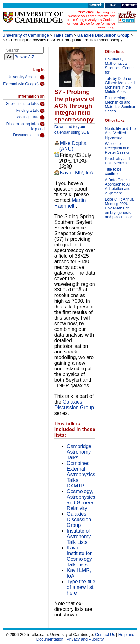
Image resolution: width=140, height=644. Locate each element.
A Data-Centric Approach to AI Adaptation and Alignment (118, 187)
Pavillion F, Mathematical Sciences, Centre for (119, 66)
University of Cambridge (26, 35)
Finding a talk (30, 111)
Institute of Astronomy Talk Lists (79, 536)
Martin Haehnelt (70, 203)
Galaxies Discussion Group (103, 35)
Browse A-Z (24, 57)
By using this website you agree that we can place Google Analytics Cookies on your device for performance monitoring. (91, 20)
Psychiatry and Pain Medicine (118, 161)
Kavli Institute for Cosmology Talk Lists (79, 556)
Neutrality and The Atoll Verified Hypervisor (121, 133)
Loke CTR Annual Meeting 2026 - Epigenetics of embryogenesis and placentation (120, 208)
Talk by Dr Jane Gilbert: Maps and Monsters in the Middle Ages (120, 85)
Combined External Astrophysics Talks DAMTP (81, 474)
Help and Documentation (29, 132)
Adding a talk (31, 117)
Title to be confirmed (113, 172)
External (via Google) (24, 84)
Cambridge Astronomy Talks (79, 452)
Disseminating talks (25, 124)
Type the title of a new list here (81, 587)
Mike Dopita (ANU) (73, 146)
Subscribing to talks (25, 104)
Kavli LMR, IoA (77, 173)
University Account (26, 77)
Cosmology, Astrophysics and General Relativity (81, 500)
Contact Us (105, 634)
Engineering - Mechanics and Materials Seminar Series (120, 105)
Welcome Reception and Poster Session (118, 148)
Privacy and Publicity (85, 639)
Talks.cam (63, 35)
